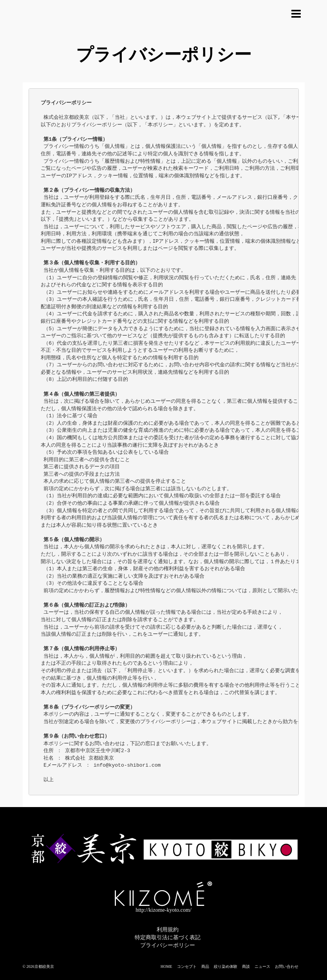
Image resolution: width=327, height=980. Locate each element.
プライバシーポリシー (168, 945)
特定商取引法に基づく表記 (168, 937)
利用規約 (168, 930)
